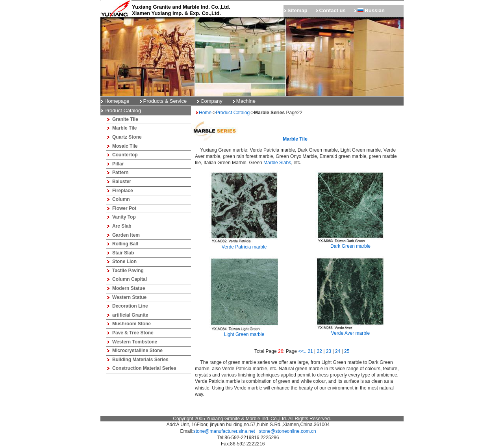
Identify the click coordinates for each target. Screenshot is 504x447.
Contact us (333, 10)
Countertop (125, 155)
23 (329, 351)
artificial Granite (130, 315)
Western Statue (129, 297)
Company (211, 101)
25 (347, 351)
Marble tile (295, 139)
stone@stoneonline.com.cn (288, 431)
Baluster (122, 182)
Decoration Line (130, 306)
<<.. (302, 351)
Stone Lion (124, 262)
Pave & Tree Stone (133, 333)
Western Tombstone (135, 342)
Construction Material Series (144, 368)
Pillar (118, 164)
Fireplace (123, 191)
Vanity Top (124, 217)
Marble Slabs (277, 163)
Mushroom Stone (132, 324)
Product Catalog (233, 113)
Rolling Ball (125, 244)
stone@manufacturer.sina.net (224, 431)
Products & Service (165, 101)
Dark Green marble (350, 244)
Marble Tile (124, 128)
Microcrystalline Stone (137, 351)
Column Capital (130, 279)
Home (205, 113)
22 (320, 351)
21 (310, 351)
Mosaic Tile (125, 146)
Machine (246, 101)
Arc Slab (122, 226)
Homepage (117, 101)
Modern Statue (129, 288)
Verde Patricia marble (244, 245)
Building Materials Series (140, 360)
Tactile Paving (128, 271)
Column (121, 199)
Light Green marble (244, 332)
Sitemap (297, 10)
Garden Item (126, 235)
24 (338, 351)
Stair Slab (123, 253)
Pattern (120, 172)
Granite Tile (125, 119)
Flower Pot (124, 208)
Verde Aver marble (350, 331)
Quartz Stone (127, 137)
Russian (371, 10)
